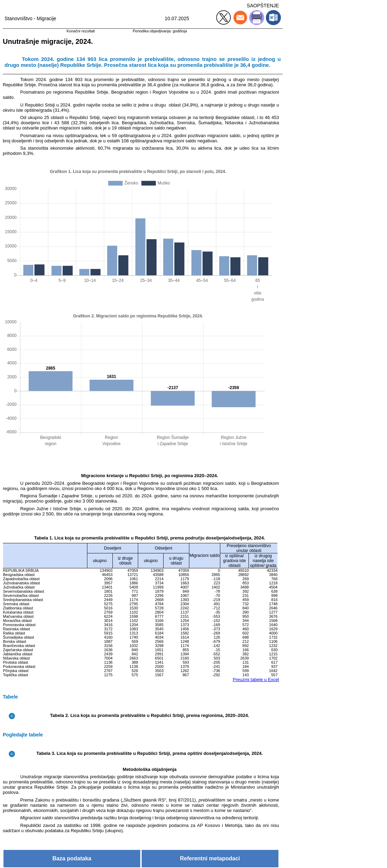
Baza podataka (72, 858)
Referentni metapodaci (210, 858)
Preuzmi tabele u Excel (256, 680)
